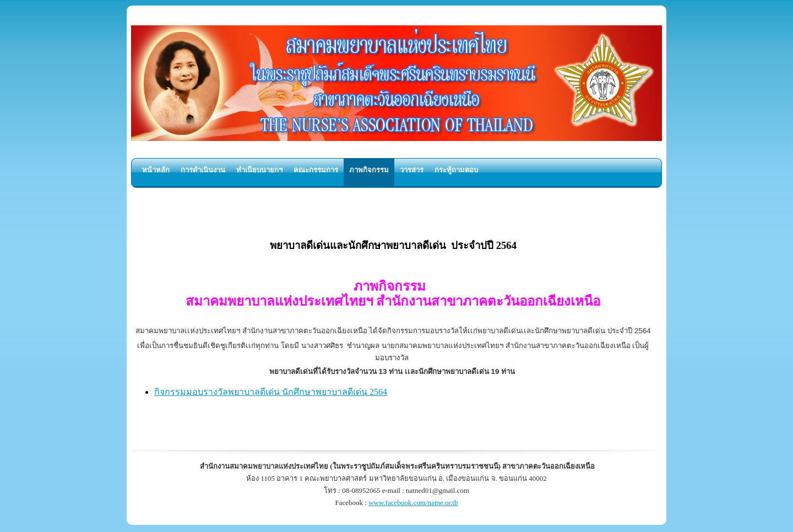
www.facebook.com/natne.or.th (413, 503)
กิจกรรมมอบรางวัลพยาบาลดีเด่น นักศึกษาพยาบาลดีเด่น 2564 (271, 392)
